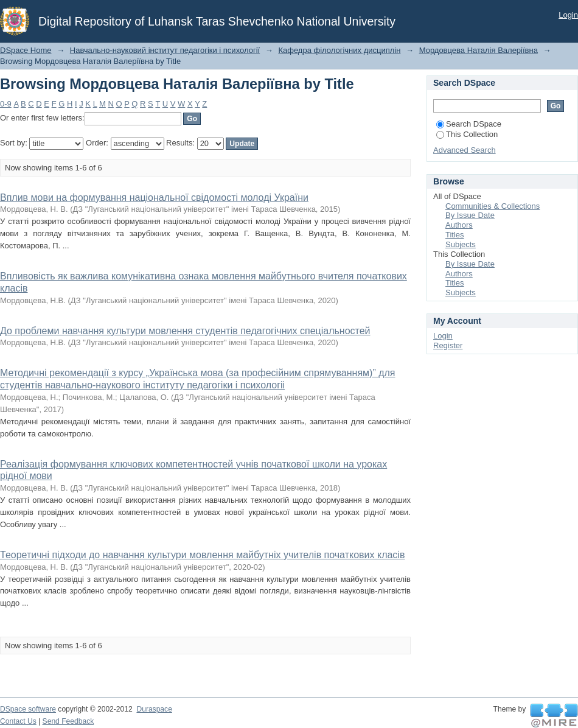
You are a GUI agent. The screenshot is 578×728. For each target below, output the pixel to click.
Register (448, 345)
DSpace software (28, 709)
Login (568, 15)
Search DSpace (469, 124)
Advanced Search (465, 150)
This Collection (467, 134)
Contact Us (18, 721)
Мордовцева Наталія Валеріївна (479, 50)
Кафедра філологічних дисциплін (339, 50)
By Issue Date (470, 215)
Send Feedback (68, 721)
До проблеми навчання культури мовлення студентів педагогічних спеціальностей (185, 331)
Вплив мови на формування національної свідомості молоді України (154, 198)
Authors (459, 225)
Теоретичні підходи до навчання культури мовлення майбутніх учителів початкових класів (202, 555)
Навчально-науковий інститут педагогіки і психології (165, 50)
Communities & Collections (493, 206)
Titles (455, 235)
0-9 (6, 104)
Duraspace (154, 709)
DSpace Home (26, 50)
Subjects (461, 244)
